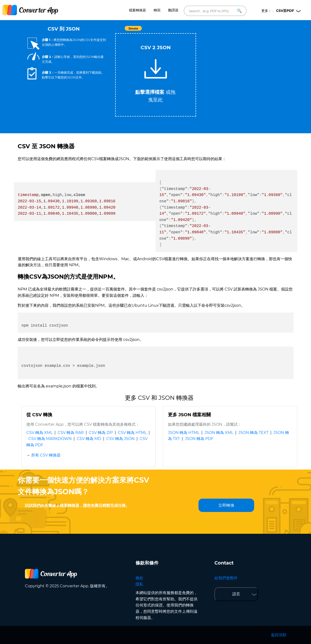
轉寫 (157, 10)
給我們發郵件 (226, 578)
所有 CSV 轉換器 (46, 455)
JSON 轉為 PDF (199, 439)
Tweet (183, 31)
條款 (139, 578)
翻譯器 (173, 10)
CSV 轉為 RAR (71, 433)
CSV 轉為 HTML (132, 433)
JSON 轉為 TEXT (253, 433)
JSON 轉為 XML (219, 433)
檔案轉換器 (137, 10)
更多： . (278, 11)
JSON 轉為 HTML (184, 433)
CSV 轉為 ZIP (101, 433)
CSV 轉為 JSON (120, 439)
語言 (236, 594)
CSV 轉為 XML (39, 433)
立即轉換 (226, 505)
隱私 (139, 584)
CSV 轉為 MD (89, 439)
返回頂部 (279, 635)
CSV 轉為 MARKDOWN (50, 439)
